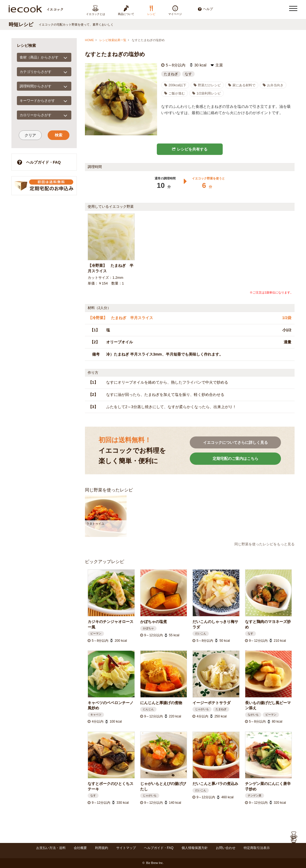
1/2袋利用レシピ (206, 93)
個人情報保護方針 (195, 848)
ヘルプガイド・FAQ (39, 162)
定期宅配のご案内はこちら (235, 459)
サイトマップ (126, 848)
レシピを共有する (190, 149)
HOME (89, 40)
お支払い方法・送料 (51, 848)
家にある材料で (242, 85)
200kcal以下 (175, 85)
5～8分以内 (176, 65)
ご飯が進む (175, 93)
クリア (30, 135)
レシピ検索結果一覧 (113, 40)
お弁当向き (273, 85)
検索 (59, 135)
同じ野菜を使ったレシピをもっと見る (264, 544)
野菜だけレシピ (207, 85)
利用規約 (102, 848)
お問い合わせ (226, 848)
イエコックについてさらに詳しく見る (235, 442)
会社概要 (80, 848)
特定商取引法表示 (257, 848)
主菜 (219, 65)
